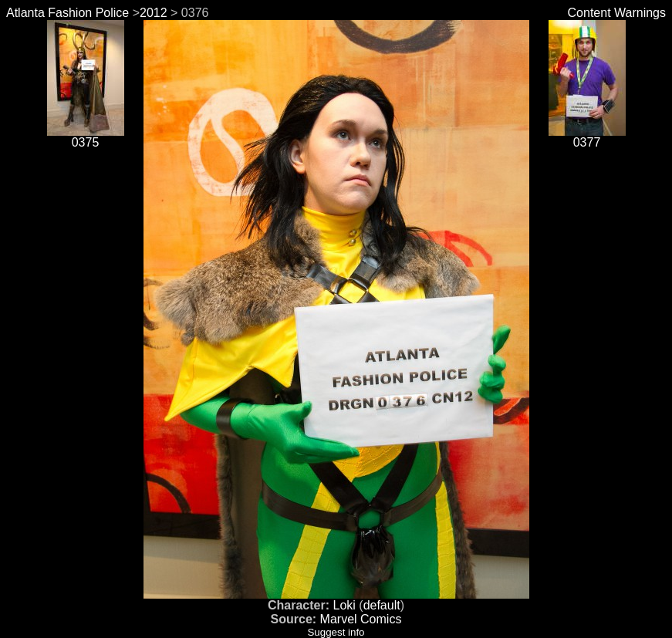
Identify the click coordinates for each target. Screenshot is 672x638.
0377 (587, 137)
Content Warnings (617, 13)
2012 (154, 13)
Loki (344, 605)
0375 (86, 137)
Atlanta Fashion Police (68, 13)
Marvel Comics (361, 619)
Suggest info (336, 632)
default (382, 605)
